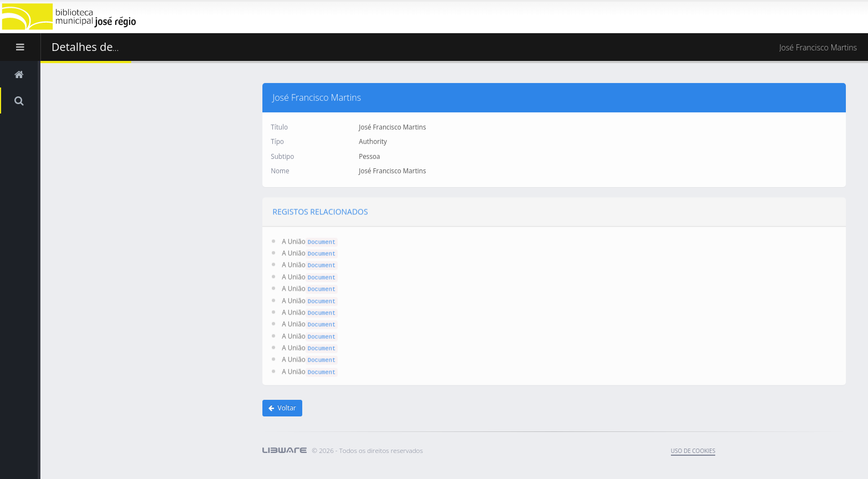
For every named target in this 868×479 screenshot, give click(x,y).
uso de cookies (693, 451)
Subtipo (282, 156)
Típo (277, 141)
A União (294, 240)
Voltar (282, 408)
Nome (280, 170)
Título (279, 126)
